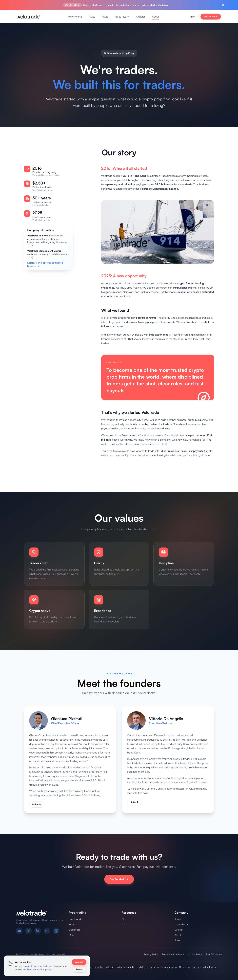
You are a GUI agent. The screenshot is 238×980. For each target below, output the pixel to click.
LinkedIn (37, 806)
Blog (124, 919)
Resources (122, 17)
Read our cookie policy (39, 969)
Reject (79, 969)
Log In (192, 16)
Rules (92, 17)
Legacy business (183, 924)
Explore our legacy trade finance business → (45, 267)
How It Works (76, 919)
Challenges (74, 930)
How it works (75, 17)
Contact (178, 930)
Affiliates (141, 17)
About (156, 17)
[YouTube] (47, 931)
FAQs (105, 17)
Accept (79, 962)
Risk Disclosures (214, 954)
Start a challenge (159, 5)
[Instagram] (56, 931)
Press (177, 940)
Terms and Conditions (173, 954)
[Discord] (19, 931)
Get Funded (211, 16)
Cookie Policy (195, 954)
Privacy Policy (151, 954)
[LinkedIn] (38, 931)
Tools (124, 924)
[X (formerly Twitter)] (28, 931)
